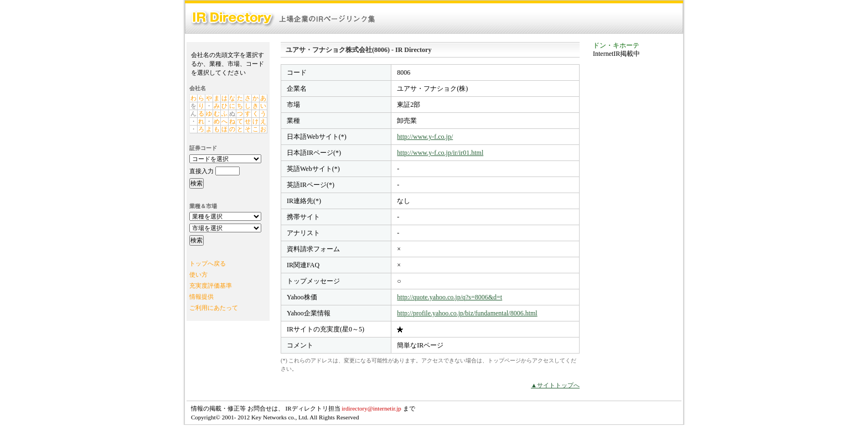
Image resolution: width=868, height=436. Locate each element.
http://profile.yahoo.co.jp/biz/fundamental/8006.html (467, 313)
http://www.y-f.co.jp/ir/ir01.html (440, 153)
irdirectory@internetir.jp (371, 408)
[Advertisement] (637, 235)
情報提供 (201, 297)
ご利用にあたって (214, 308)
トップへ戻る (208, 263)
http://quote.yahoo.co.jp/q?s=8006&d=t (449, 297)
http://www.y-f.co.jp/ (425, 137)
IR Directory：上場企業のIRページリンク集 (283, 19)
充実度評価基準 (211, 286)
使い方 (198, 274)
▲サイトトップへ (555, 385)
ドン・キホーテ (616, 45)
